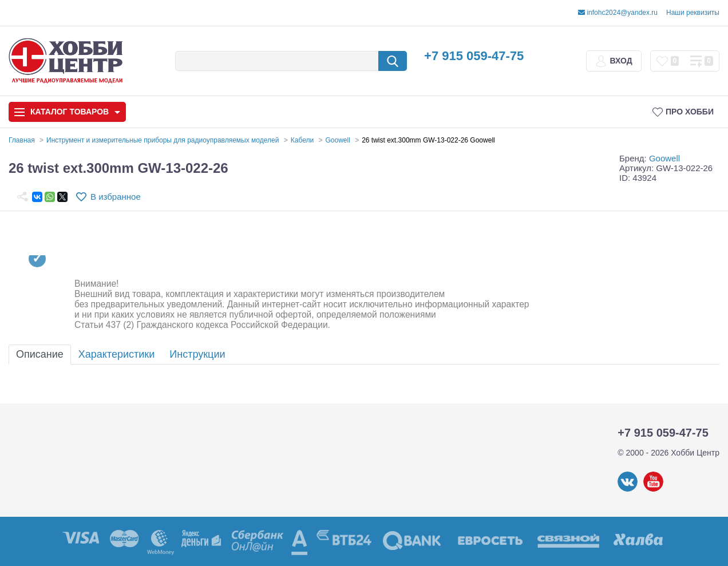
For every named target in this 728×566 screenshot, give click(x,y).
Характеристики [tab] (116, 354)
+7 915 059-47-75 (474, 56)
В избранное (116, 197)
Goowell (664, 158)
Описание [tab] (40, 354)
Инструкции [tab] (197, 354)
